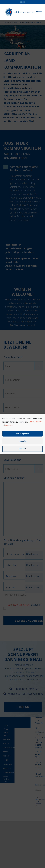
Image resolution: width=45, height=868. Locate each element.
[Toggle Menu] (40, 12)
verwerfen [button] (23, 444)
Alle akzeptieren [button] (23, 437)
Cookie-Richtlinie (35, 425)
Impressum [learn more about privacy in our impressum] (9, 428)
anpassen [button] (22, 452)
